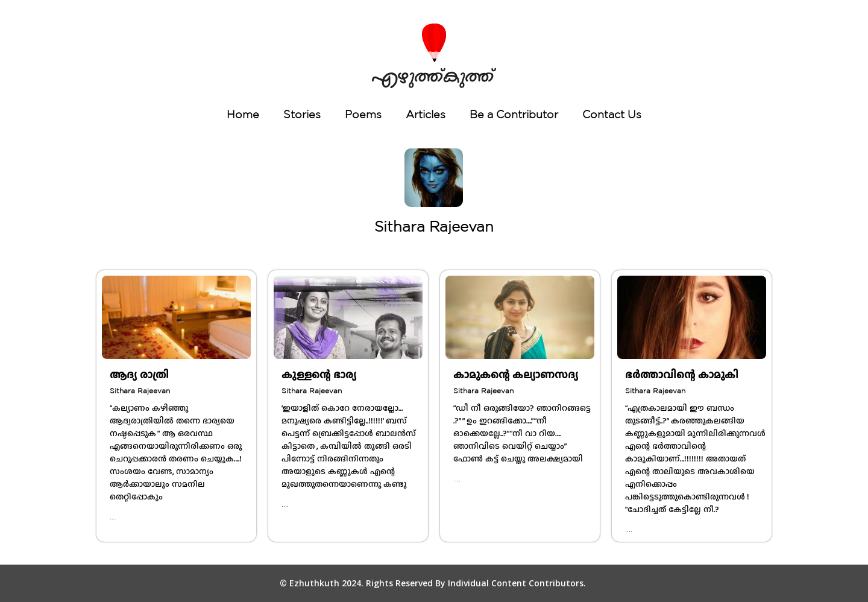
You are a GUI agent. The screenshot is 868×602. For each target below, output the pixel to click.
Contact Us (612, 114)
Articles (426, 114)
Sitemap (707, 584)
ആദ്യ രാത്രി (139, 375)
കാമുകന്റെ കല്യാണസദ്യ (516, 375)
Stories (302, 114)
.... (113, 517)
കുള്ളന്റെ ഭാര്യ (319, 375)
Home (243, 114)
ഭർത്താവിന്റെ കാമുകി (682, 375)
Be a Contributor (514, 114)
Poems (363, 114)
